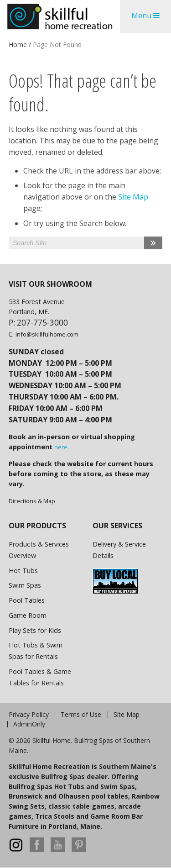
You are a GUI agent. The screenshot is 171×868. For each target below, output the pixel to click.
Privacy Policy (29, 715)
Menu (145, 16)
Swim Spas (25, 585)
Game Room (28, 615)
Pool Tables (27, 600)
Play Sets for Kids (35, 630)
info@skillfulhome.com (47, 334)
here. (62, 447)
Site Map (133, 197)
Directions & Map (32, 501)
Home (18, 45)
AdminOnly (29, 724)
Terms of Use (81, 715)
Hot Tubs (23, 571)
